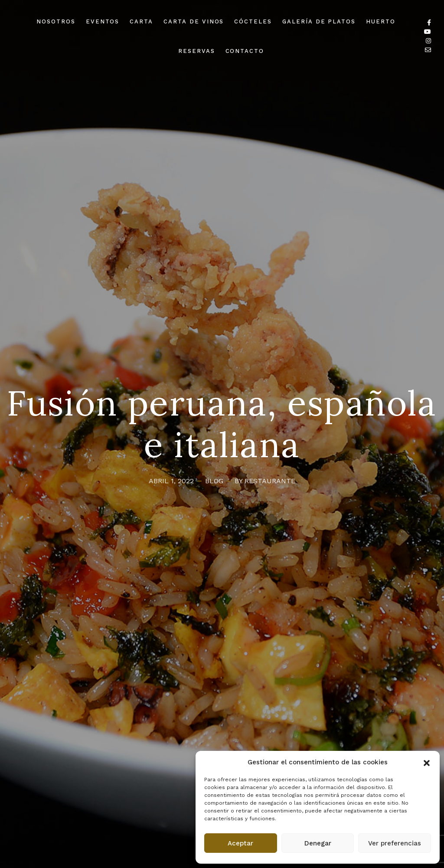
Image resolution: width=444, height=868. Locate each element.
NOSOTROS (56, 21)
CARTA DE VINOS (194, 21)
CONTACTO (245, 51)
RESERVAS (197, 51)
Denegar (318, 843)
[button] (427, 762)
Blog (214, 481)
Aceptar (240, 843)
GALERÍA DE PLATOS (319, 21)
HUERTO (381, 21)
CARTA (141, 21)
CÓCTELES (253, 21)
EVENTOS (103, 21)
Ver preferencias (395, 843)
